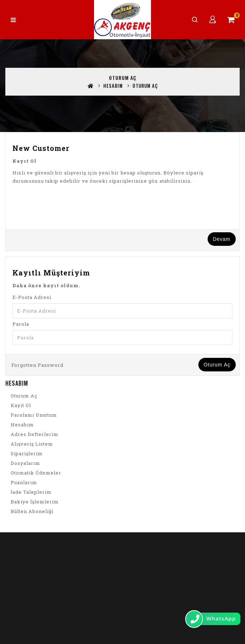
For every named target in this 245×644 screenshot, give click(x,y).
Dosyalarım (25, 463)
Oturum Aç (145, 86)
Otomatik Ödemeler (36, 473)
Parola (21, 324)
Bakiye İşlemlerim (35, 502)
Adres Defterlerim (35, 434)
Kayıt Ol (21, 405)
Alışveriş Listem (32, 444)
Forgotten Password (37, 365)
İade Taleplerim (31, 492)
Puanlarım (24, 482)
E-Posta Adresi (32, 297)
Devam (222, 239)
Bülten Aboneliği (32, 511)
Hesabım (113, 86)
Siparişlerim (27, 453)
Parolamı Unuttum (34, 415)
